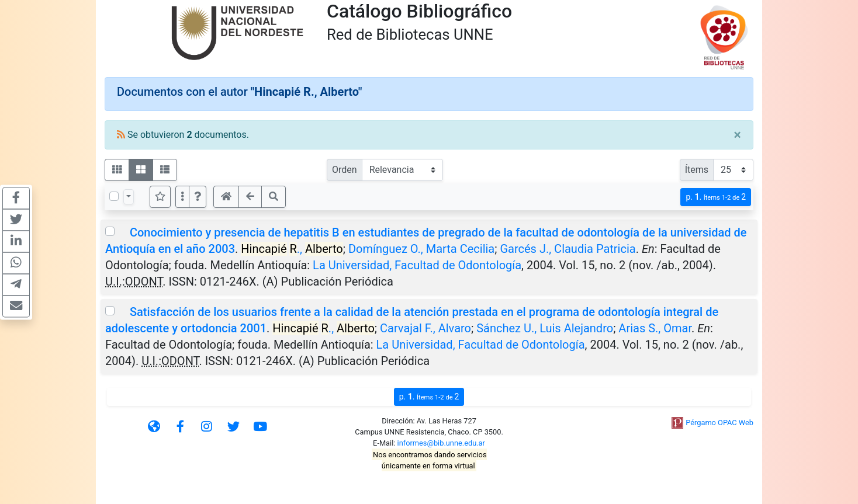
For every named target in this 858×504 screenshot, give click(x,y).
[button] (198, 197)
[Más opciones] (182, 197)
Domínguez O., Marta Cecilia (421, 249)
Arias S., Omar (655, 328)
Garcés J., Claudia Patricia (568, 249)
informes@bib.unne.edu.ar (441, 443)
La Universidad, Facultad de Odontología (417, 265)
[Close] (737, 135)
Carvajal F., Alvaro (425, 328)
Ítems (697, 170)
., (292, 249)
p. (716, 197)
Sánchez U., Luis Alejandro (545, 328)
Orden (345, 170)
